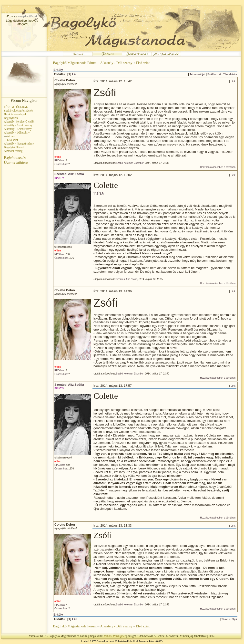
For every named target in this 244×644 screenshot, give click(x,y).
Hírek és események (15, 114)
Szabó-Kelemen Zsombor (130, 163)
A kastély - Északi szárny (18, 125)
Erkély (58, 70)
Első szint (143, 63)
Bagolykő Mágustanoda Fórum (75, 63)
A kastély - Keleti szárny (18, 129)
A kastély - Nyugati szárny (19, 144)
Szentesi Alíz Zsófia (69, 174)
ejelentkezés (15, 158)
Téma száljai (197, 74)
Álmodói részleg (13, 151)
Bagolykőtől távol (14, 147)
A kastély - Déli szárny (17, 133)
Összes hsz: (61, 164)
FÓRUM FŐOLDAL (16, 107)
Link (233, 81)
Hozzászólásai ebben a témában (218, 167)
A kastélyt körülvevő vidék (19, 122)
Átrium (11, 136)
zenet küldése (16, 162)
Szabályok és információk (19, 111)
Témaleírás (230, 74)
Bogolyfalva (11, 118)
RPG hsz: (60, 161)
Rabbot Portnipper (115, 636)
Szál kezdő (214, 74)
